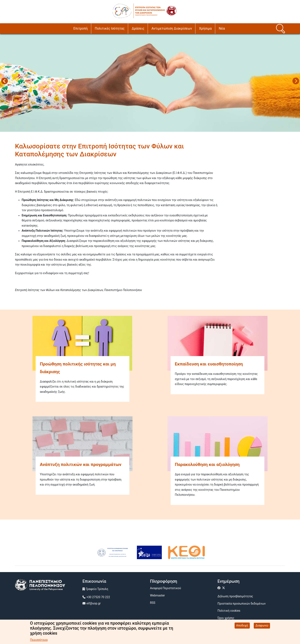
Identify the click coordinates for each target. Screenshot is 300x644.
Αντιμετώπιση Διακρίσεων (172, 28)
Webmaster (157, 595)
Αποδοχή (242, 626)
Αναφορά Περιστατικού (166, 588)
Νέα (222, 28)
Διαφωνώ (262, 626)
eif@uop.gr (94, 603)
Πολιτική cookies (229, 611)
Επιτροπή (81, 28)
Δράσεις (138, 28)
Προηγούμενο (4, 82)
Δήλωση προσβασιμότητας (235, 596)
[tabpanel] (150, 82)
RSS (153, 603)
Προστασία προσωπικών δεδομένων (242, 604)
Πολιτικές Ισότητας (110, 28)
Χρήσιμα (205, 28)
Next (296, 82)
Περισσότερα (39, 640)
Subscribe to (17, 298)
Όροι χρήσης (226, 618)
